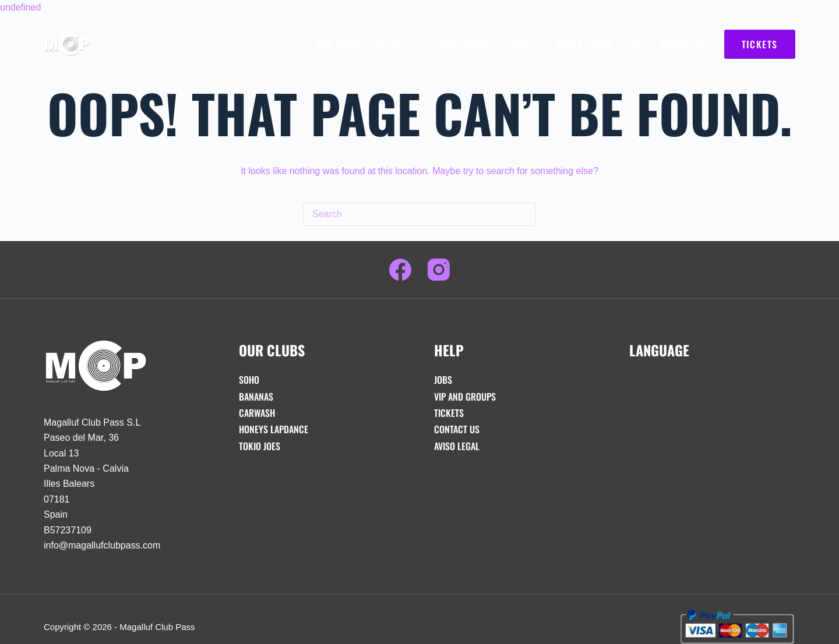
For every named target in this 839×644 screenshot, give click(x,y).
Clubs (396, 44)
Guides (524, 44)
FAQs (636, 44)
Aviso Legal (457, 446)
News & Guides (584, 44)
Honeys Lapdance (274, 429)
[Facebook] (400, 270)
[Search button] (524, 214)
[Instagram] (439, 270)
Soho (249, 380)
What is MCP (338, 44)
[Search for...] (408, 214)
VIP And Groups (457, 44)
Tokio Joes (260, 446)
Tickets (449, 413)
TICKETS (760, 44)
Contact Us (682, 44)
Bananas (256, 397)
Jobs (443, 380)
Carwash (257, 413)
